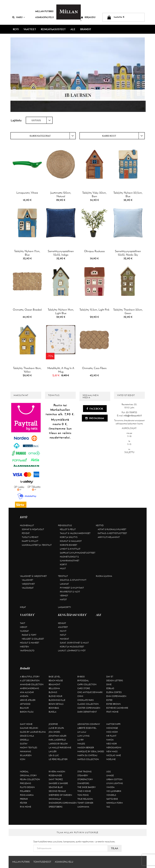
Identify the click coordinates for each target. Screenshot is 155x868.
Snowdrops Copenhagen (63, 803)
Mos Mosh (112, 732)
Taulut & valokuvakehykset (75, 533)
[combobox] (39, 120)
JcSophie (53, 724)
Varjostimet (28, 584)
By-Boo (81, 677)
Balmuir (24, 708)
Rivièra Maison (57, 772)
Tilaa (115, 848)
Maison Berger (86, 748)
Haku (19, 17)
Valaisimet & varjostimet (33, 576)
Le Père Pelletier (58, 759)
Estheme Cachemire (117, 708)
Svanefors (83, 783)
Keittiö (100, 525)
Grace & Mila (27, 736)
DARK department (87, 712)
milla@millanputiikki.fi (133, 416)
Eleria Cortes (114, 692)
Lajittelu (16, 120)
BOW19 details (56, 704)
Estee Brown (113, 704)
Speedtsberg (56, 807)
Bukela (53, 712)
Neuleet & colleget (33, 639)
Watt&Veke (112, 799)
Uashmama (83, 807)
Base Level (54, 677)
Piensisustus (65, 525)
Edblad (110, 688)
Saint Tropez (56, 779)
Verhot (64, 596)
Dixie (109, 684)
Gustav (24, 744)
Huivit (63, 631)
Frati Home (112, 712)
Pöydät (26, 533)
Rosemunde (55, 775)
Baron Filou (27, 712)
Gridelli (24, 740)
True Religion (85, 799)
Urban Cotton (114, 779)
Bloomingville (57, 700)
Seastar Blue (56, 787)
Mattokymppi (113, 724)
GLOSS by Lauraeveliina (33, 732)
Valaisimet (28, 580)
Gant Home (26, 724)
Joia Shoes (54, 732)
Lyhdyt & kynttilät (70, 549)
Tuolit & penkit (30, 537)
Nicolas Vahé (114, 755)
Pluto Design (27, 787)
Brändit (86, 29)
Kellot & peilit (68, 529)
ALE (73, 29)
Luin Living (83, 736)
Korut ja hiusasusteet (72, 647)
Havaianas (25, 751)
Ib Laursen (26, 755)
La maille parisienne (60, 748)
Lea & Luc (54, 755)
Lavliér (53, 751)
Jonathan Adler (58, 736)
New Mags (112, 751)
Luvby (81, 740)
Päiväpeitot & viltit (70, 592)
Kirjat (23, 607)
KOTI (16, 29)
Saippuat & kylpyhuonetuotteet (78, 553)
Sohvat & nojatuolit (33, 529)
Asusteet (63, 627)
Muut (63, 568)
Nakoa (110, 740)
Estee (109, 700)
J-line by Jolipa (56, 728)
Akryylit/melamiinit (109, 537)
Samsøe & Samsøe (58, 783)
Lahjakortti (64, 607)
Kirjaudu (88, 19)
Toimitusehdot (42, 862)
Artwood (25, 704)
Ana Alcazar (27, 692)
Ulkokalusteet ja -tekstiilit (37, 545)
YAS (108, 807)
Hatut (63, 635)
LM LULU (82, 732)
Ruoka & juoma (104, 576)
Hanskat (64, 639)
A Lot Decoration (30, 681)
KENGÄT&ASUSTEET (53, 29)
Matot (63, 600)
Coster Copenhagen (89, 708)
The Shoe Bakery (87, 787)
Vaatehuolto (27, 651)
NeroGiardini (114, 748)
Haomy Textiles (29, 748)
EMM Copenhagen (116, 696)
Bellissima (54, 688)
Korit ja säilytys (69, 537)
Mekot (24, 627)
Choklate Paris (86, 700)
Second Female (57, 791)
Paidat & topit (29, 635)
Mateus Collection (88, 759)
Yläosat (24, 631)
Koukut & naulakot (71, 541)
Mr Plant (111, 736)
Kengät (62, 623)
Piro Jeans (25, 783)
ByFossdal (83, 681)
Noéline (111, 759)
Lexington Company (89, 724)
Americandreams (29, 688)
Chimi (80, 696)
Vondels (111, 795)
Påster (24, 803)
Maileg (81, 744)
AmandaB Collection (32, 684)
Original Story (28, 775)
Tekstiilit (63, 576)
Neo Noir (112, 744)
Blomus (53, 692)
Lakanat (64, 584)
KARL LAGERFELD (57, 740)
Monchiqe (112, 728)
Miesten (24, 647)
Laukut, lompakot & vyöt (72, 651)
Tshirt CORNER (85, 803)
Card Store (84, 688)
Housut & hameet (30, 643)
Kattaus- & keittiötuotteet (112, 533)
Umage (110, 775)
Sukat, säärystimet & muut (74, 643)
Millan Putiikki (44, 11)
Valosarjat (28, 588)
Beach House (56, 681)
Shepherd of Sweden (60, 795)
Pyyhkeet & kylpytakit (72, 588)
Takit (23, 623)
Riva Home (26, 807)
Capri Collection (87, 684)
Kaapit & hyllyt (30, 541)
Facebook (95, 409)
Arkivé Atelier (28, 700)
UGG (109, 772)
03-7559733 (131, 412)
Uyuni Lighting (115, 783)
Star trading (84, 772)
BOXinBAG (54, 708)
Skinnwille (55, 799)
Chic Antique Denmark (90, 692)
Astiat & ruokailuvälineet (112, 529)
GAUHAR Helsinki (29, 728)
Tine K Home (84, 791)
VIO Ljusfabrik (114, 791)
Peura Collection (30, 779)
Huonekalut (27, 525)
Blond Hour (55, 696)
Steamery (83, 775)
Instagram (95, 418)
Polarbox (25, 791)
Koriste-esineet (69, 545)
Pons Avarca (27, 795)
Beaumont (54, 684)
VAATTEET (30, 29)
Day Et (110, 677)
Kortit (63, 565)
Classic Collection (88, 704)
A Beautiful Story (30, 677)
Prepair (24, 799)
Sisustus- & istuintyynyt (73, 580)
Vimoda (110, 787)
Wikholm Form (115, 803)
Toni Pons (83, 795)
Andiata (24, 696)
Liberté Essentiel (87, 728)
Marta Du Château (87, 755)
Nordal (24, 772)
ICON (23, 759)
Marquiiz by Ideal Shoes (91, 751)
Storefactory (85, 779)
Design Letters (115, 681)
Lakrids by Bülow (58, 744)
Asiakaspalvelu (45, 17)
